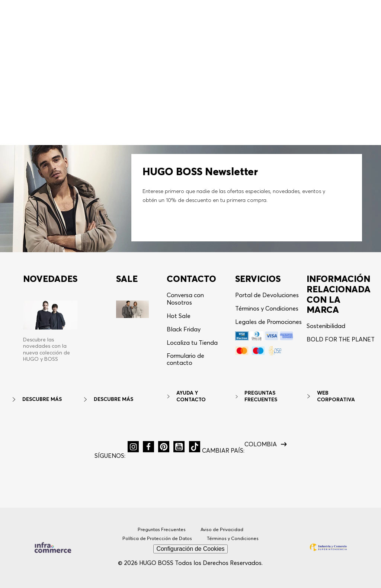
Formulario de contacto (185, 359)
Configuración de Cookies (190, 549)
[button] (339, 10)
